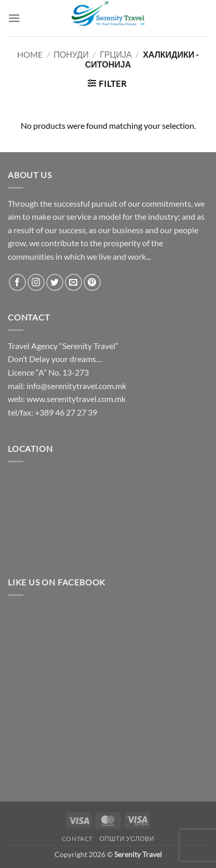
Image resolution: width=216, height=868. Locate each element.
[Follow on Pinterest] (92, 282)
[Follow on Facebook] (17, 282)
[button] (14, 18)
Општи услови (127, 839)
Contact (77, 839)
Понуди (71, 54)
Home (30, 54)
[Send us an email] (73, 282)
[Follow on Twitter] (55, 282)
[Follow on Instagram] (36, 282)
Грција (116, 54)
